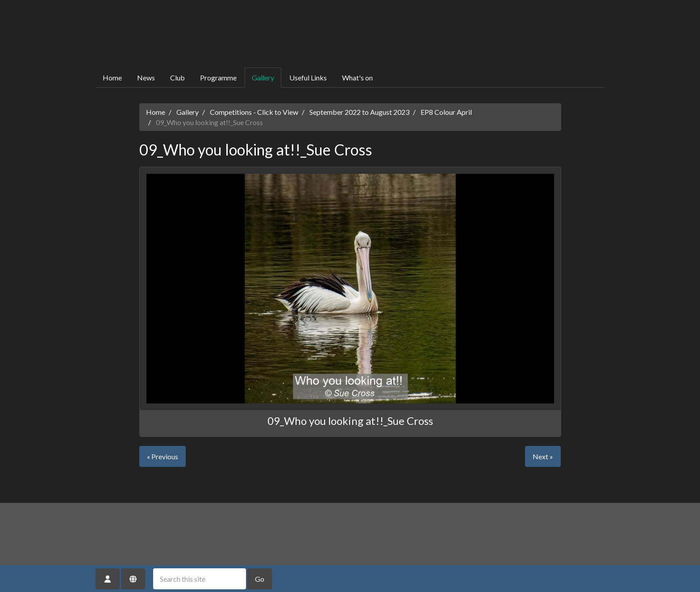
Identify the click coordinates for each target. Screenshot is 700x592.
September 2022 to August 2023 (359, 112)
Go (260, 579)
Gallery (263, 78)
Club (177, 78)
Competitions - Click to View (254, 112)
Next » (543, 456)
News (146, 78)
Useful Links (308, 78)
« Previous (162, 456)
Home (112, 78)
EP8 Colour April (446, 112)
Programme (218, 78)
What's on (357, 78)
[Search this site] (200, 579)
